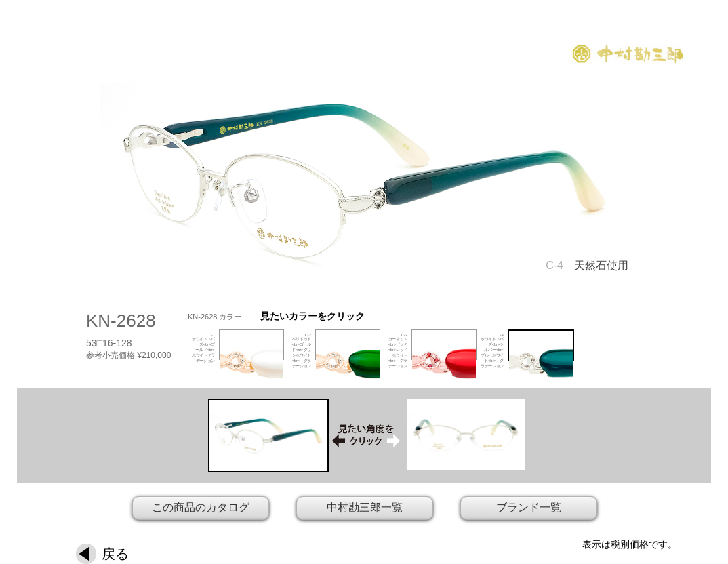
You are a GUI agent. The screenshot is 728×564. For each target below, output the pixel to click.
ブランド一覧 (529, 507)
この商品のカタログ (201, 507)
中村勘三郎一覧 (365, 507)
